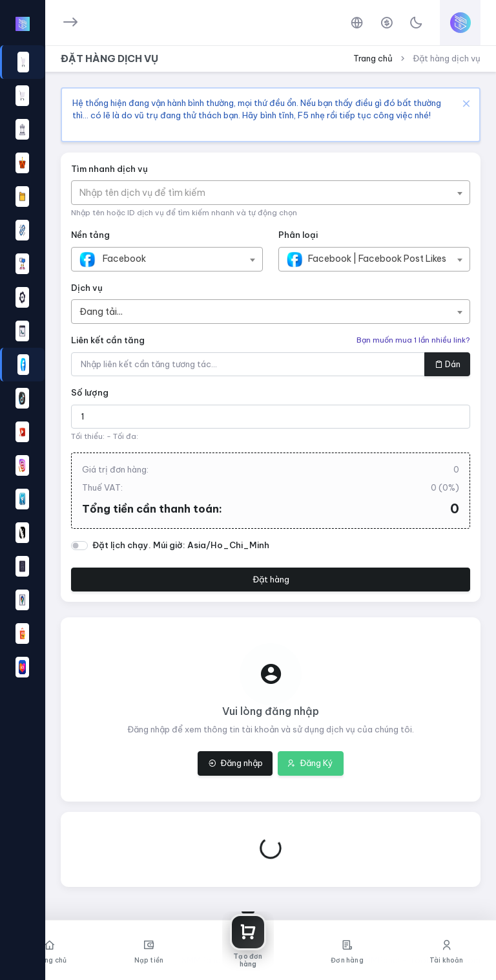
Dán (448, 364)
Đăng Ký (310, 763)
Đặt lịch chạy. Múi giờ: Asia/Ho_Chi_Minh (181, 545)
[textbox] (149, 193)
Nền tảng (90, 235)
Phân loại (298, 235)
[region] (22, 482)
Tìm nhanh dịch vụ (109, 169)
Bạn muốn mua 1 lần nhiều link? (413, 340)
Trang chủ (373, 58)
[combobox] (271, 193)
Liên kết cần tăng (108, 340)
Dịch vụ (87, 288)
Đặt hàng (271, 579)
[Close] (465, 103)
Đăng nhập (235, 763)
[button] (22, 365)
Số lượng (90, 392)
